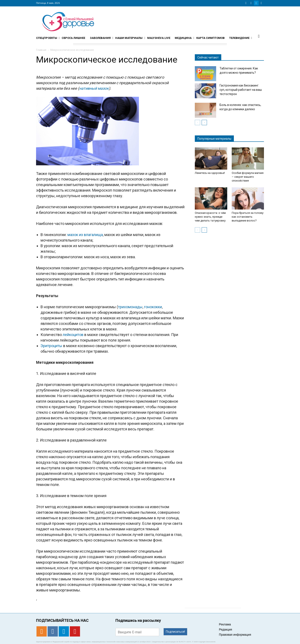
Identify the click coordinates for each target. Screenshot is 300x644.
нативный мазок (94, 88)
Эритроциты (51, 346)
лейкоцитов (73, 335)
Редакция (226, 629)
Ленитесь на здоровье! (210, 173)
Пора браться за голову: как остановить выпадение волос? (248, 217)
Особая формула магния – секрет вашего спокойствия (248, 177)
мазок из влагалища (85, 235)
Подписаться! (175, 632)
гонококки (153, 307)
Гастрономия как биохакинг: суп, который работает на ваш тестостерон (241, 90)
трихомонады (130, 307)
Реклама (225, 624)
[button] (259, 36)
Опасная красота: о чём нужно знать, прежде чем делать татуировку (210, 217)
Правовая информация (235, 635)
